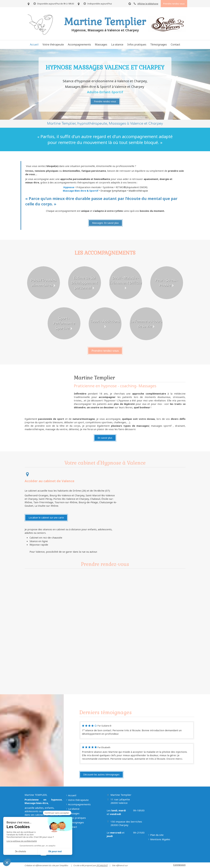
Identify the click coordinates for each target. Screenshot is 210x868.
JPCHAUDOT (102, 865)
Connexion (179, 865)
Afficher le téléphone (148, 4)
